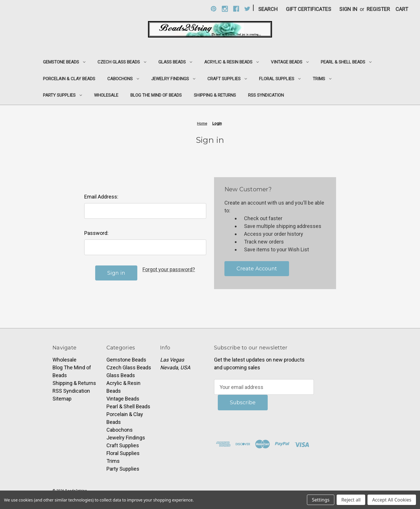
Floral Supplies (280, 79)
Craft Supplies (227, 79)
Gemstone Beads (64, 62)
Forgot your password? (169, 269)
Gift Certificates (309, 9)
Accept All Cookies (392, 500)
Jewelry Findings (173, 79)
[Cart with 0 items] (402, 9)
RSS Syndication (266, 95)
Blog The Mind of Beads (156, 95)
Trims (322, 79)
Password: (96, 233)
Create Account (257, 269)
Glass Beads (175, 62)
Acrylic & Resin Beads (231, 62)
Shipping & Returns (215, 95)
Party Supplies (62, 95)
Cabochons (123, 79)
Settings (321, 500)
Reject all (351, 500)
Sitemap (62, 399)
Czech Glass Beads (122, 62)
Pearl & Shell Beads (346, 62)
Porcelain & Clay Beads (69, 79)
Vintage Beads (290, 62)
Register (378, 9)
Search (268, 9)
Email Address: (101, 197)
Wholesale (106, 95)
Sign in (348, 9)
